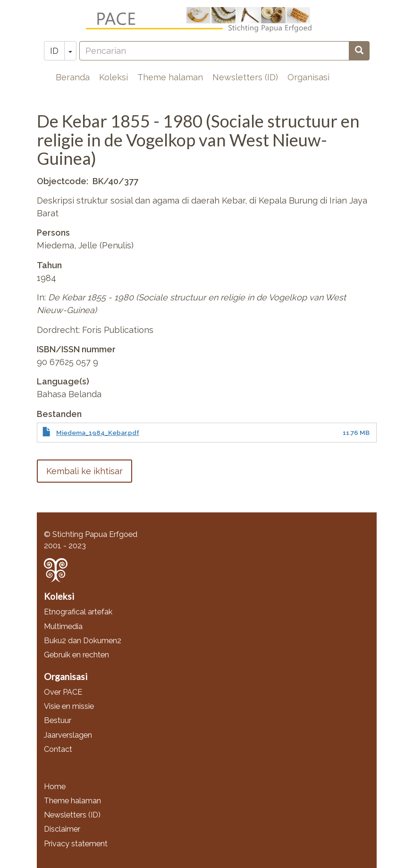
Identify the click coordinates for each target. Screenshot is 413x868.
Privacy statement (76, 844)
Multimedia (63, 626)
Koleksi (114, 77)
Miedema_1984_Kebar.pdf (98, 433)
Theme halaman (170, 77)
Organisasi (308, 77)
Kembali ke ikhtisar (84, 471)
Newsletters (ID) (245, 77)
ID (54, 51)
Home (55, 787)
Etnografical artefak (78, 612)
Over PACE (63, 692)
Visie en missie (69, 706)
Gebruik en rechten (76, 655)
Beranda (73, 77)
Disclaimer (62, 829)
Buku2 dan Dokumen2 (83, 641)
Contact (58, 749)
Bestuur (58, 720)
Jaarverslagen (68, 735)
